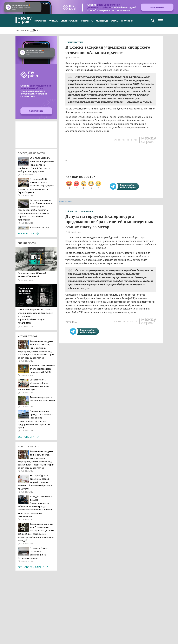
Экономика (86, 211)
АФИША (53, 21)
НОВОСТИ (40, 21)
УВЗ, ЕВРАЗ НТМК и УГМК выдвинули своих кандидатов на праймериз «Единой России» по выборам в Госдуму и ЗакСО (36, 165)
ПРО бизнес (127, 21)
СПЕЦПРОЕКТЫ (69, 21)
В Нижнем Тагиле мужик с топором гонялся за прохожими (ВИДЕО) (42, 369)
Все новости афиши (31, 567)
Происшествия (74, 42)
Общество (71, 211)
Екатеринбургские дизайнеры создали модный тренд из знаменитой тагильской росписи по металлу (35, 482)
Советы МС (87, 21)
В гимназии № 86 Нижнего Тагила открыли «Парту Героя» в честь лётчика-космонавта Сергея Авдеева (36, 186)
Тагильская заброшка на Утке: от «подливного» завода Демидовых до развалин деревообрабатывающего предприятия (35, 316)
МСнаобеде (102, 21)
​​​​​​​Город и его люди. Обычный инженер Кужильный (32, 275)
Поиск (153, 21)
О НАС (115, 21)
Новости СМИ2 (65, 201)
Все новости (26, 233)
